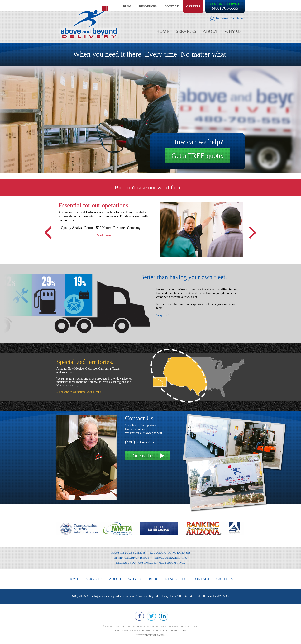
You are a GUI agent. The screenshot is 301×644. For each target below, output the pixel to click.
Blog (127, 6)
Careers (193, 6)
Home (163, 31)
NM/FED (177, 631)
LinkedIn (164, 616)
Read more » (104, 235)
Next (252, 230)
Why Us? (162, 315)
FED (184, 631)
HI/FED (154, 631)
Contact (171, 6)
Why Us (233, 31)
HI (149, 631)
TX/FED (165, 631)
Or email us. (144, 456)
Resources (148, 6)
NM (171, 631)
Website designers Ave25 (150, 635)
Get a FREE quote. (198, 156)
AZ (139, 631)
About (210, 31)
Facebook (139, 616)
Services (186, 31)
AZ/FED (144, 631)
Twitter (151, 616)
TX (160, 631)
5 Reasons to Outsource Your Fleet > (79, 392)
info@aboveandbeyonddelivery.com (113, 596)
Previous (49, 230)
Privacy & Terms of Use (185, 626)
